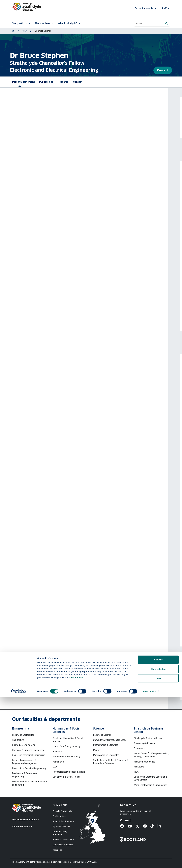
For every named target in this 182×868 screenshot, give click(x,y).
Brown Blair (35, 205)
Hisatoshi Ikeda (25, 487)
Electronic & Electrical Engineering (29, 768)
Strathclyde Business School (148, 738)
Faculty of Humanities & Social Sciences (68, 740)
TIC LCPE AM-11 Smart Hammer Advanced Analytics (44, 569)
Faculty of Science (102, 735)
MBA (136, 772)
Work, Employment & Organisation (150, 785)
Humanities (58, 762)
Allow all (158, 831)
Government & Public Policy (66, 757)
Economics (139, 748)
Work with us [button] (44, 23)
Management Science (144, 762)
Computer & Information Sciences (110, 740)
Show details (149, 862)
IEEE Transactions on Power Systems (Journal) (42, 499)
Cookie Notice (59, 816)
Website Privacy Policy (63, 811)
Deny (158, 849)
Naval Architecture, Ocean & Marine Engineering (29, 783)
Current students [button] (146, 8)
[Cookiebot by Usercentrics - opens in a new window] (18, 862)
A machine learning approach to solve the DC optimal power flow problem (56, 300)
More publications (33, 323)
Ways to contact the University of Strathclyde (136, 812)
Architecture (18, 740)
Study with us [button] (22, 23)
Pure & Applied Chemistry (106, 755)
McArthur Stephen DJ (54, 279)
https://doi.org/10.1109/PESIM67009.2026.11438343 (43, 192)
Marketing (139, 767)
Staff (25, 31)
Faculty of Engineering (23, 735)
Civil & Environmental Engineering (29, 755)
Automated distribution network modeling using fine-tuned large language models (61, 176)
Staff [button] (166, 8)
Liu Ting (34, 230)
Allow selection (158, 840)
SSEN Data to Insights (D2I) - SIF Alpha (37, 553)
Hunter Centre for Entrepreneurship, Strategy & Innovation (151, 755)
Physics (97, 750)
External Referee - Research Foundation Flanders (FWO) (47, 474)
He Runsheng (23, 304)
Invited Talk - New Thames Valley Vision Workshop (44, 449)
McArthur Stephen (80, 205)
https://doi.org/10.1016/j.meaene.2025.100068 (40, 242)
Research (63, 82)
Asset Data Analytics (28, 604)
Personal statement (23, 82)
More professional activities (40, 517)
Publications (46, 82)
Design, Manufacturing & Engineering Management (25, 762)
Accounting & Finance (144, 743)
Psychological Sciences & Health (69, 772)
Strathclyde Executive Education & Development (151, 778)
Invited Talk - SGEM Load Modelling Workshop (41, 461)
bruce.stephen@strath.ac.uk (37, 691)
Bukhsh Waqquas (39, 304)
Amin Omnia (22, 205)
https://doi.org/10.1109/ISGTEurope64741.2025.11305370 (46, 266)
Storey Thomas (47, 230)
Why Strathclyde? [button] (69, 23)
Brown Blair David (57, 255)
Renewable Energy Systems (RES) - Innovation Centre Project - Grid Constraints (59, 620)
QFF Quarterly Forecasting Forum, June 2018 (41, 436)
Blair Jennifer (23, 230)
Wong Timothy (62, 230)
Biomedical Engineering (24, 745)
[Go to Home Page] (13, 31)
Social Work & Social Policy (66, 777)
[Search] (166, 23)
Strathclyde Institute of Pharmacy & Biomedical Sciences (111, 762)
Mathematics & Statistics (106, 745)
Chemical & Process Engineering (28, 750)
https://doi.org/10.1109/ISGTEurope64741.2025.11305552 (46, 294)
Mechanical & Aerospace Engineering (24, 775)
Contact (163, 70)
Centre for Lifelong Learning (67, 747)
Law (55, 767)
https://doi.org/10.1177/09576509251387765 (39, 217)
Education (57, 752)
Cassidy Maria (24, 279)
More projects (30, 638)
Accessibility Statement (63, 821)
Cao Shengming (57, 304)
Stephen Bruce (36, 180)
